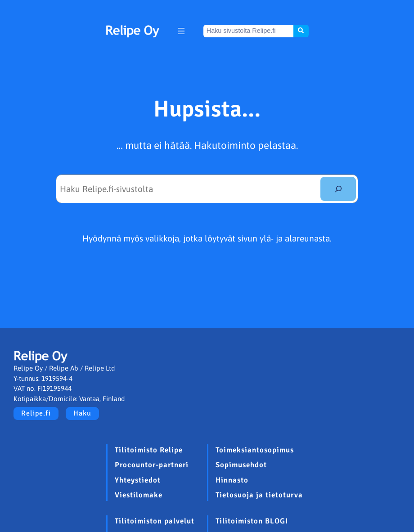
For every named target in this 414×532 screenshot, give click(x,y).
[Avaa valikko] (181, 31)
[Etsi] (338, 189)
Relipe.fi (36, 413)
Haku (82, 413)
